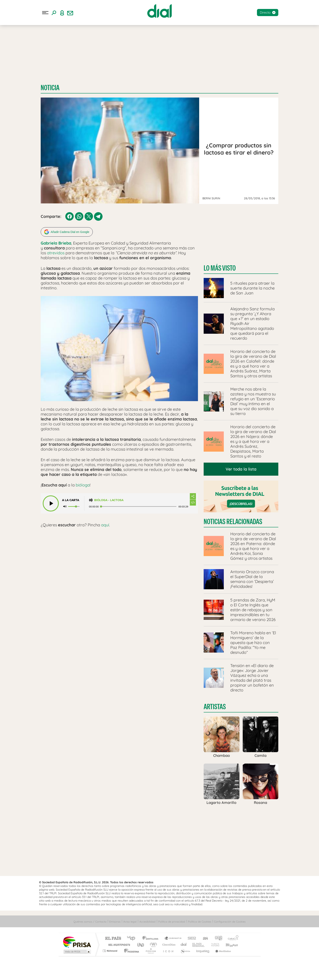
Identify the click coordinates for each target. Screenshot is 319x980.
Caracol (232, 938)
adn (217, 938)
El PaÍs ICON (168, 950)
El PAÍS (113, 938)
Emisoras (115, 921)
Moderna (131, 950)
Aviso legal (130, 921)
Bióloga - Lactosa (109, 499)
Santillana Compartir (173, 938)
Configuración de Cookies (230, 921)
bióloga (83, 484)
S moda (185, 950)
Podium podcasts (151, 950)
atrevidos (56, 252)
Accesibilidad (147, 921)
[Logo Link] (159, 11)
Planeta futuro (214, 944)
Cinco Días (168, 944)
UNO (141, 944)
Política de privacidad (172, 921)
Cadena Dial (184, 944)
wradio (153, 944)
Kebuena (228, 944)
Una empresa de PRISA (77, 941)
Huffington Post (118, 944)
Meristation (223, 950)
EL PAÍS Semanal (199, 944)
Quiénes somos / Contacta (90, 921)
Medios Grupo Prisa (77, 951)
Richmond (110, 950)
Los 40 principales (133, 938)
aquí (105, 524)
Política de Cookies (200, 921)
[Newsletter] (70, 13)
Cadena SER (191, 938)
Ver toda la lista (241, 468)
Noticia (50, 88)
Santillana (152, 938)
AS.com (204, 938)
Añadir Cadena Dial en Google (70, 231)
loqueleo (203, 950)
